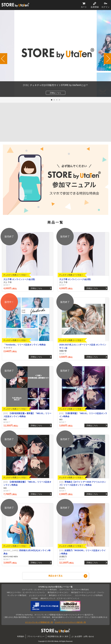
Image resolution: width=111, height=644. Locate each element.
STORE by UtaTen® (15, 5)
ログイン (106, 7)
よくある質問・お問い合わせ (83, 636)
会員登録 (95, 7)
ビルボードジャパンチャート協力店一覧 (70, 622)
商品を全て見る (55, 576)
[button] (52, 100)
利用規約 (21, 636)
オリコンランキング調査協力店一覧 (39, 622)
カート (84, 7)
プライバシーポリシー (36, 636)
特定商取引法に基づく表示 (58, 636)
